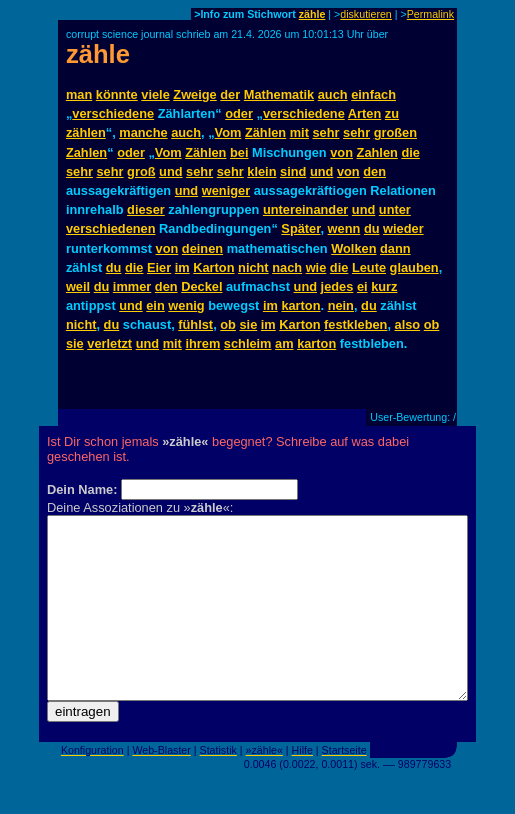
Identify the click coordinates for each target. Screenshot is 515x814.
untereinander (305, 209)
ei (362, 286)
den (374, 171)
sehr (326, 132)
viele (155, 94)
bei (239, 152)
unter (395, 209)
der (230, 94)
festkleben (355, 324)
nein (341, 305)
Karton (213, 267)
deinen (202, 248)
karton (300, 305)
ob (228, 324)
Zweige (194, 94)
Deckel (201, 286)
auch (333, 94)
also (408, 324)
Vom (228, 132)
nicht (253, 267)
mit (299, 132)
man (79, 94)
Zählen (265, 132)
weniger (226, 190)
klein (261, 171)
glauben (414, 267)
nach (287, 267)
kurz (384, 286)
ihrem (202, 343)
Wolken (353, 248)
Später (300, 228)
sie (248, 324)
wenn (344, 228)
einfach (373, 94)
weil (78, 286)
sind (293, 171)
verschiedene (113, 113)
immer (132, 286)
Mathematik (279, 94)
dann (395, 248)
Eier (159, 267)
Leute (369, 267)
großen (395, 132)
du (372, 228)
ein (155, 305)
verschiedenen (111, 228)
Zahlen (86, 152)
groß (141, 171)
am (284, 343)
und (170, 171)
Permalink (430, 14)
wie (316, 267)
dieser (146, 209)
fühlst (195, 324)
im (182, 267)
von (341, 152)
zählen (86, 132)
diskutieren (366, 14)
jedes (337, 286)
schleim (248, 343)
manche (143, 132)
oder (239, 113)
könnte (117, 94)
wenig (186, 305)
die (410, 152)
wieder (403, 228)
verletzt (109, 343)
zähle (312, 14)
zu (392, 113)
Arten (364, 113)
